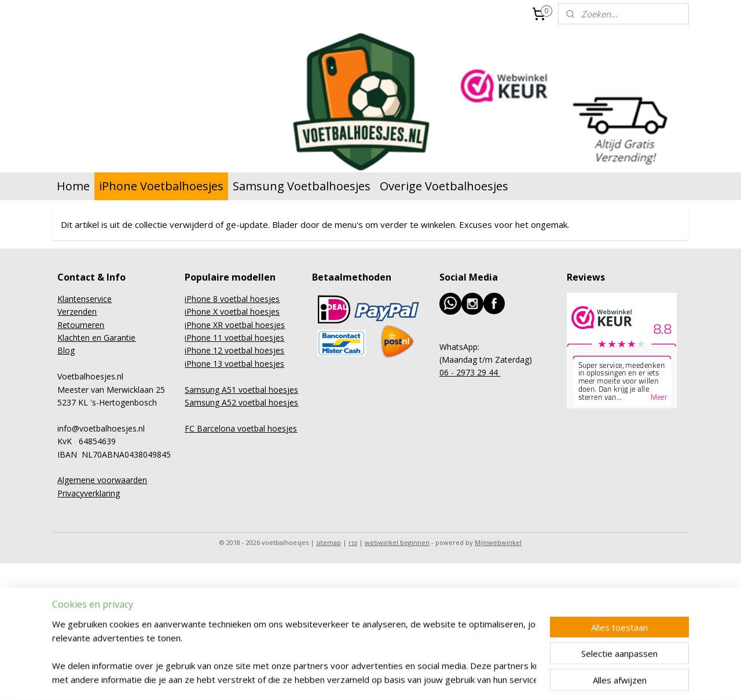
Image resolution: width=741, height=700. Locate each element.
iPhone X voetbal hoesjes (232, 312)
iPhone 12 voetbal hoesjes (234, 350)
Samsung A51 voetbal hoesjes (241, 390)
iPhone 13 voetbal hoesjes (234, 364)
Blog (66, 350)
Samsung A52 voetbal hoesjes (241, 402)
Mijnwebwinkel (498, 542)
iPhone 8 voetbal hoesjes (232, 299)
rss (353, 542)
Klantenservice (85, 299)
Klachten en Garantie (96, 338)
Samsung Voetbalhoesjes (302, 186)
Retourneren (81, 325)
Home (73, 186)
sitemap (329, 542)
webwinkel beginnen (397, 542)
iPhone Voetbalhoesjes (161, 186)
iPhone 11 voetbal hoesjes (234, 338)
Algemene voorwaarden (102, 480)
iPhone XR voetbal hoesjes (235, 325)
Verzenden (77, 312)
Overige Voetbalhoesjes (444, 186)
